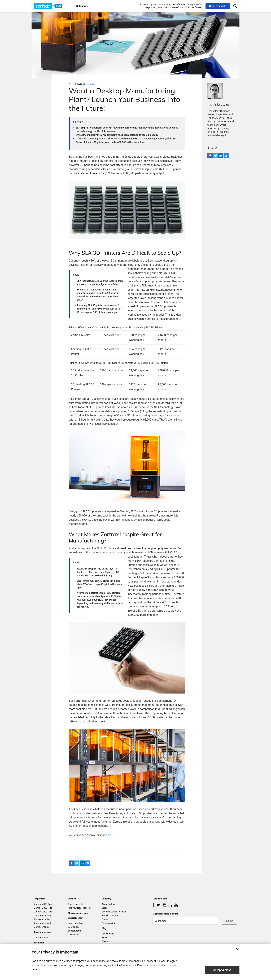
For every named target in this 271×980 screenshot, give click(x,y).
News (105, 937)
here (109, 835)
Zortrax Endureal (42, 927)
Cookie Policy (157, 965)
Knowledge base (76, 923)
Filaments (39, 943)
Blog (104, 928)
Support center (75, 918)
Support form (74, 931)
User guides (74, 927)
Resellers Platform (111, 915)
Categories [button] (83, 6)
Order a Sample (218, 6)
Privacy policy (108, 923)
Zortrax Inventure (42, 915)
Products (89, 84)
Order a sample (75, 904)
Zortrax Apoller (41, 937)
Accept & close (222, 970)
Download (73, 935)
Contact (106, 919)
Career (105, 908)
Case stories (108, 934)
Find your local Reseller (79, 908)
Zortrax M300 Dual (43, 904)
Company (106, 899)
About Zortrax (108, 904)
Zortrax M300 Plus (43, 908)
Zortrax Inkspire (42, 919)
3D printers (40, 899)
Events (105, 941)
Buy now (72, 899)
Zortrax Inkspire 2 (43, 923)
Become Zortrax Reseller (114, 912)
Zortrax (157, 5)
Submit (229, 921)
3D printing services (78, 913)
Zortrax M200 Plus (43, 912)
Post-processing (42, 932)
